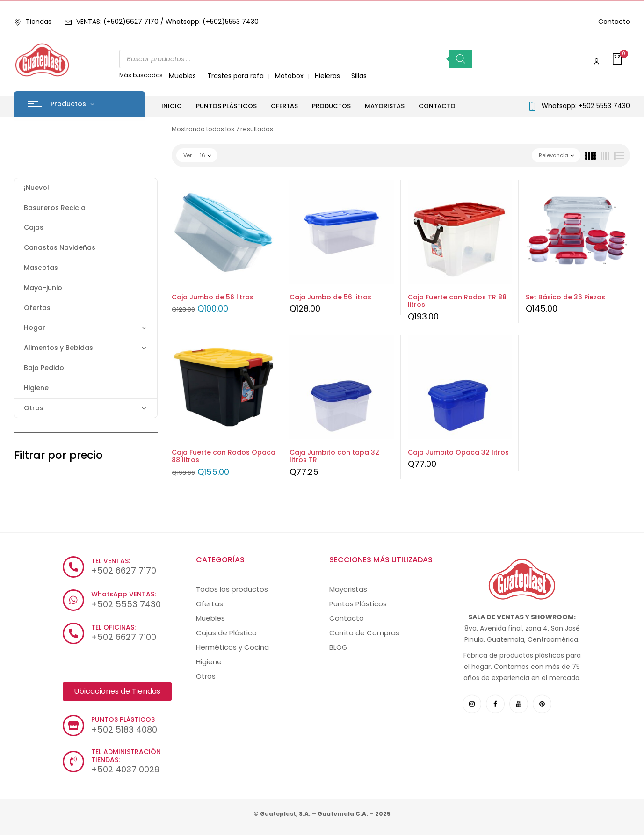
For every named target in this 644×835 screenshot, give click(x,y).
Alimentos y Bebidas (58, 348)
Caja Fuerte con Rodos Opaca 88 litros (224, 456)
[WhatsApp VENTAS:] (73, 600)
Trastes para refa (235, 76)
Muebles (182, 76)
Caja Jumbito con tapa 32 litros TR (334, 456)
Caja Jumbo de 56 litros (213, 297)
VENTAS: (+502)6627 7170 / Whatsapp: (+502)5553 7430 (167, 22)
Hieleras (327, 76)
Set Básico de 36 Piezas (565, 297)
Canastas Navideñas (60, 247)
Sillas (359, 76)
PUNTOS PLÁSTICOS (123, 719)
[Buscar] (461, 59)
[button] (618, 60)
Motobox (289, 76)
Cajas (34, 227)
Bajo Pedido (44, 368)
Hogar (35, 327)
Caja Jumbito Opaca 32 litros (458, 452)
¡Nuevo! (36, 188)
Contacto (614, 22)
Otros (34, 408)
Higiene (36, 388)
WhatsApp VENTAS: (123, 594)
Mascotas (41, 268)
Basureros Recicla (55, 208)
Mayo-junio (43, 288)
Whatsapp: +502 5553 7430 (586, 106)
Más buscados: (142, 75)
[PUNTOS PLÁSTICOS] (73, 726)
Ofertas (37, 308)
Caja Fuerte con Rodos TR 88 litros (457, 301)
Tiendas (33, 22)
